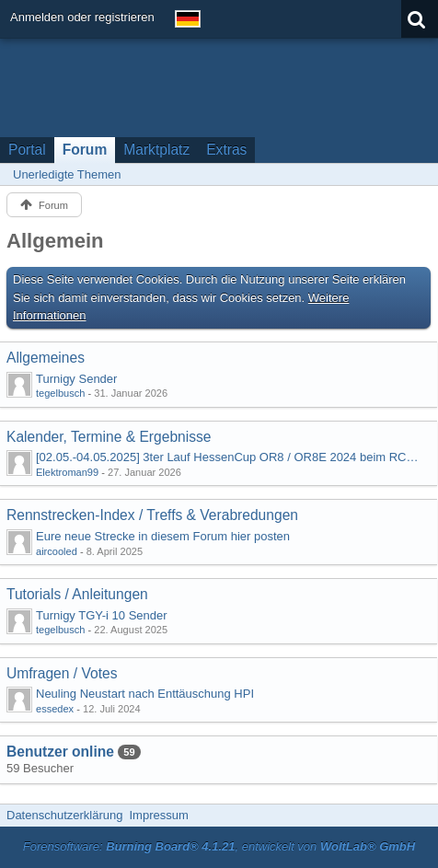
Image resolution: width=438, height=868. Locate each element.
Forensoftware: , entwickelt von (219, 846)
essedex (55, 709)
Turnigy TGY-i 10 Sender (102, 615)
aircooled (57, 551)
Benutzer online (60, 752)
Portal (27, 150)
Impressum (158, 815)
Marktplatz (156, 150)
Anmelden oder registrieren (82, 17)
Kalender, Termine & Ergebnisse (109, 437)
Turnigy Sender (76, 379)
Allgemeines (46, 358)
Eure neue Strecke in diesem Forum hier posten (163, 536)
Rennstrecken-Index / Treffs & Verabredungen (152, 515)
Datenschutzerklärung (64, 815)
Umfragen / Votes (62, 673)
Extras (226, 150)
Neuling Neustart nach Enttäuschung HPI (145, 694)
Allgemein (55, 241)
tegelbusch (60, 393)
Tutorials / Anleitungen (77, 594)
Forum (85, 150)
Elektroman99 (67, 472)
